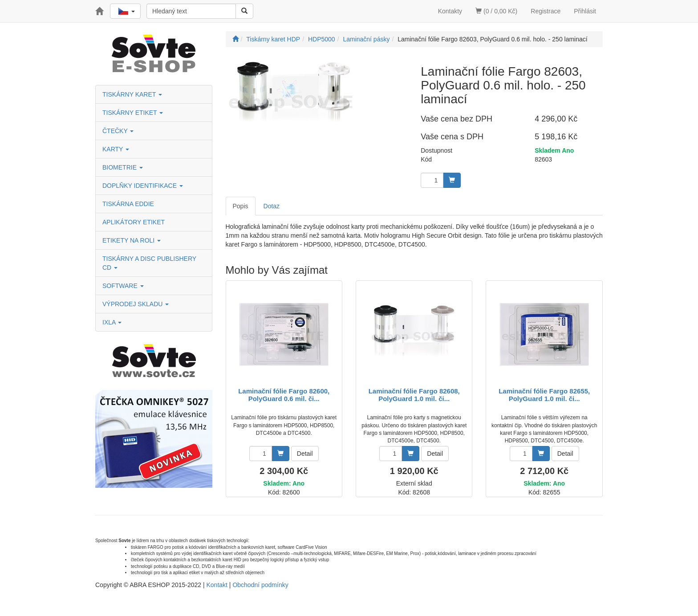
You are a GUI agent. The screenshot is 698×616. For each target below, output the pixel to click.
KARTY (116, 149)
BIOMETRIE (123, 167)
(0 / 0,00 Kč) (496, 11)
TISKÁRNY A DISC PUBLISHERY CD (149, 263)
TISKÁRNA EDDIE (128, 204)
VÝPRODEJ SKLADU (136, 304)
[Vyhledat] (244, 11)
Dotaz (272, 206)
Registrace (546, 11)
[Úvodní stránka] (235, 39)
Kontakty (450, 11)
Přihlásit (585, 11)
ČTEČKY (118, 131)
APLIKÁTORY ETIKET (134, 222)
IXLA (112, 322)
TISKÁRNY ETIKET (133, 113)
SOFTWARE (123, 286)
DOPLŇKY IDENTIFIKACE (143, 186)
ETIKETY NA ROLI (132, 240)
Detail (305, 454)
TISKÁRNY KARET (132, 94)
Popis (241, 206)
